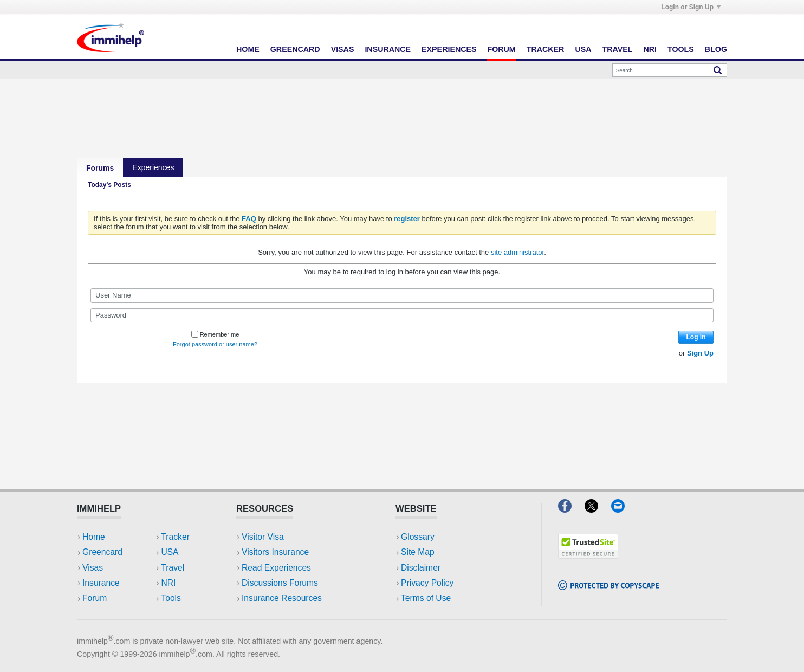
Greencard (295, 49)
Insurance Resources (282, 598)
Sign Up (700, 353)
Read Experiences (276, 568)
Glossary (418, 537)
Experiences (449, 49)
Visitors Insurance (275, 552)
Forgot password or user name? (215, 344)
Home (248, 49)
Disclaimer (421, 568)
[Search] (670, 70)
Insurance (388, 49)
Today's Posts (109, 185)
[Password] (402, 315)
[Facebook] (571, 509)
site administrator (517, 252)
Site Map (418, 552)
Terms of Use (426, 598)
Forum (501, 49)
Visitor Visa (263, 537)
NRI (650, 49)
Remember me (215, 334)
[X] (598, 509)
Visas (343, 49)
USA (583, 49)
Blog (716, 49)
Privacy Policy (427, 583)
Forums (100, 168)
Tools (681, 49)
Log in (696, 337)
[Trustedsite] (588, 555)
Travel (618, 49)
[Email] (623, 509)
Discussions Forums (280, 583)
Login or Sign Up (691, 7)
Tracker (546, 49)
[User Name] (402, 295)
